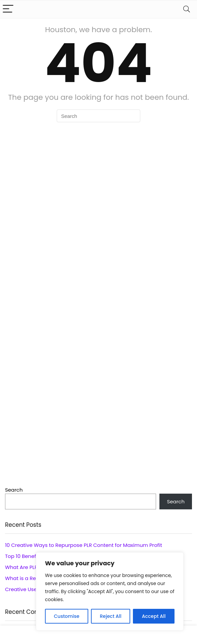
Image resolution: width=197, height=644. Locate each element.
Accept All (154, 616)
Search (14, 490)
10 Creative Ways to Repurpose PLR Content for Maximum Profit (84, 545)
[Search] (187, 9)
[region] (110, 591)
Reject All (110, 616)
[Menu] (8, 9)
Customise (67, 616)
